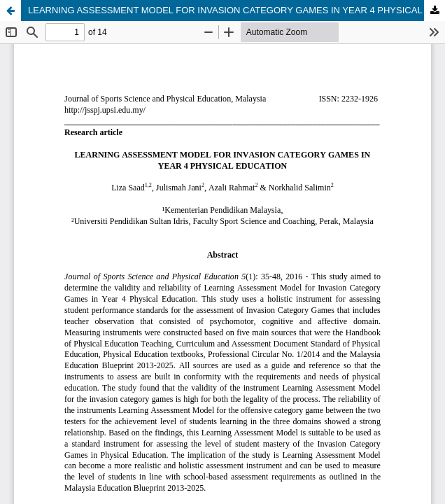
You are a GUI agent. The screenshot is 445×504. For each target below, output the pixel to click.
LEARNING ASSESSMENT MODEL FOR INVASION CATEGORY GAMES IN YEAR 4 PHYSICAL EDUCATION (236, 10)
